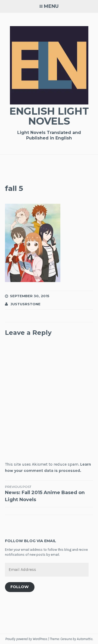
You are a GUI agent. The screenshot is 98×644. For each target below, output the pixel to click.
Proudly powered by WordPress (26, 639)
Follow (20, 587)
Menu (51, 6)
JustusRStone (25, 304)
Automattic (85, 639)
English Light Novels (49, 116)
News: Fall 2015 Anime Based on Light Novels (49, 493)
